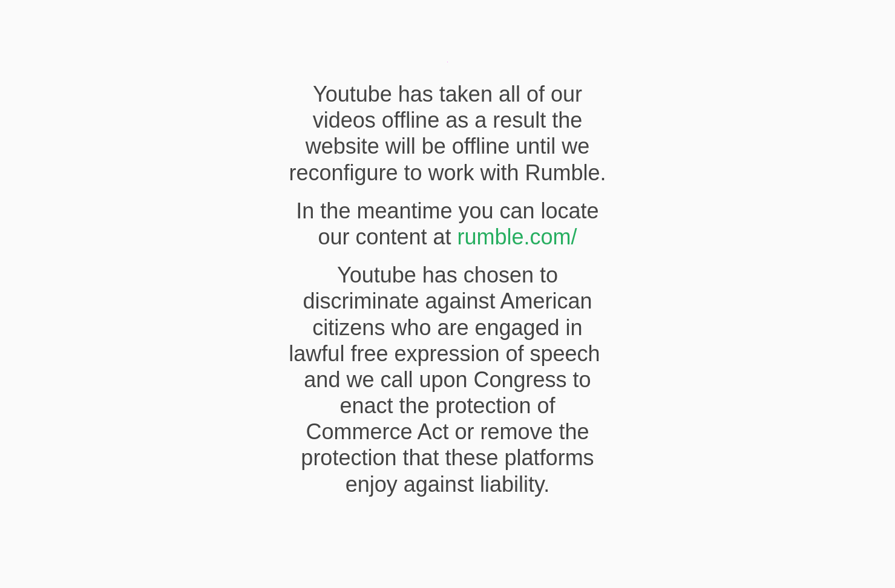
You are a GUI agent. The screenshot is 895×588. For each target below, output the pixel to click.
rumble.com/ (517, 237)
